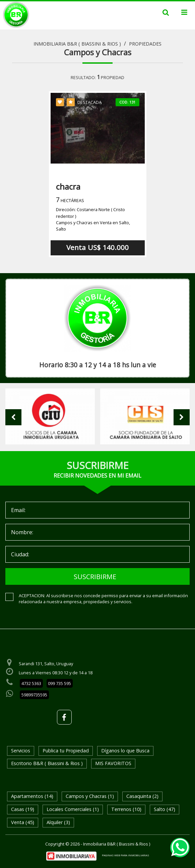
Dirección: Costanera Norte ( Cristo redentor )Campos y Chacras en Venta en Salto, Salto (93, 219)
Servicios (21, 751)
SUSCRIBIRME (95, 577)
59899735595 (34, 695)
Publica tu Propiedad (66, 751)
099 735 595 (59, 683)
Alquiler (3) (58, 822)
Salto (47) (165, 809)
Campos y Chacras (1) (90, 796)
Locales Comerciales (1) (73, 809)
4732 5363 (31, 683)
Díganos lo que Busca (125, 751)
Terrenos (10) (126, 809)
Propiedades (145, 44)
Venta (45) (23, 822)
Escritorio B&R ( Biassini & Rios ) (47, 763)
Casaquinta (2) (142, 796)
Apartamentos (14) (32, 796)
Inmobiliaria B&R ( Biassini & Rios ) (77, 44)
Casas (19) (23, 809)
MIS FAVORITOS (113, 763)
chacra (68, 187)
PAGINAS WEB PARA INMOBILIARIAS (125, 855)
